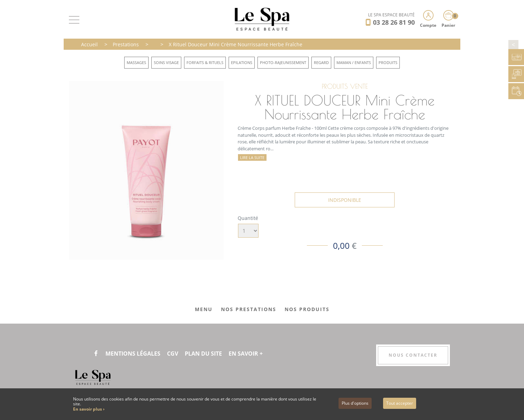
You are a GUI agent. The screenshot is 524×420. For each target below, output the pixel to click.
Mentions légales (133, 354)
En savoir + (246, 354)
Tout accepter (400, 403)
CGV (173, 354)
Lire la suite (252, 157)
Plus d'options (355, 403)
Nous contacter (413, 355)
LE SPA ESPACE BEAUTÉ (391, 15)
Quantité (248, 218)
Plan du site (203, 354)
